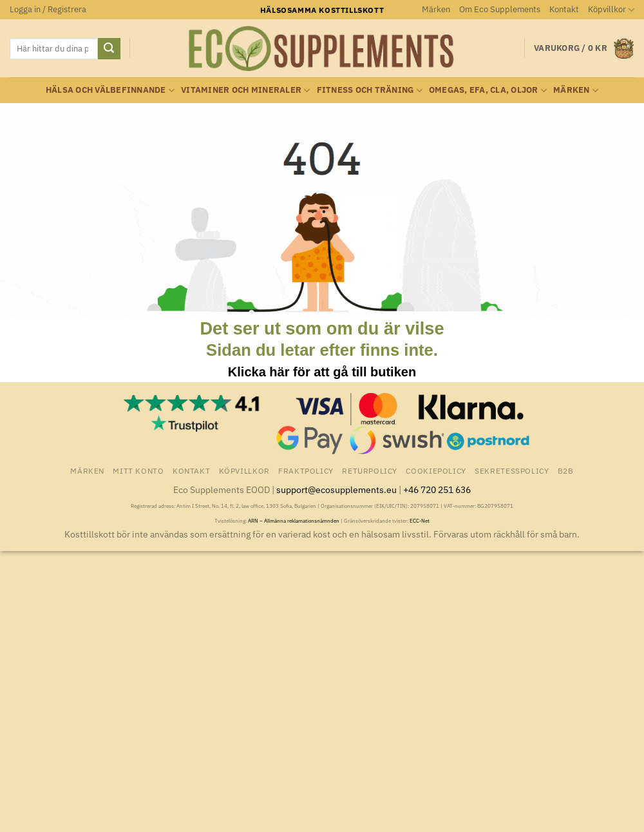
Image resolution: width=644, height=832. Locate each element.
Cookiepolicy (436, 470)
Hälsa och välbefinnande (110, 91)
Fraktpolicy (306, 470)
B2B (566, 470)
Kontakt (564, 9)
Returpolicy (370, 470)
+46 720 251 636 (437, 489)
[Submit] (109, 49)
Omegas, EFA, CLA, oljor (488, 91)
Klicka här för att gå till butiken (322, 372)
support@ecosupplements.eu (336, 489)
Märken (436, 9)
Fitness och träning (370, 91)
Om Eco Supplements (500, 9)
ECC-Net (420, 521)
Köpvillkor (611, 10)
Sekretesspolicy (512, 470)
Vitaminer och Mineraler (245, 91)
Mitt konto (138, 470)
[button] (48, 10)
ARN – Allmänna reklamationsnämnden (294, 521)
